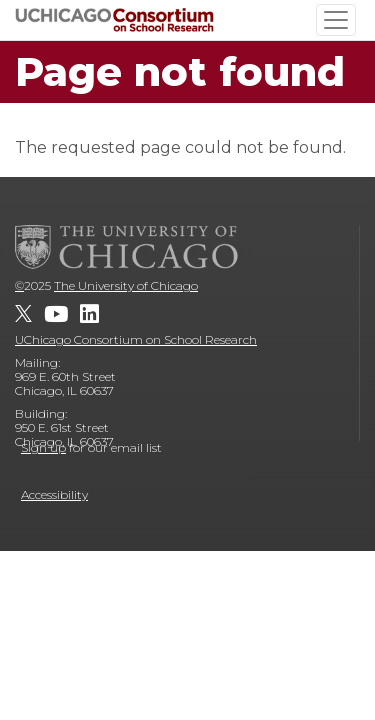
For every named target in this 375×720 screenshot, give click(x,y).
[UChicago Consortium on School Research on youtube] (56, 314)
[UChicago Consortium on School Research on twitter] (23, 314)
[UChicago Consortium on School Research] (114, 19)
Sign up (43, 447)
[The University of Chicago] (127, 247)
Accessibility (54, 494)
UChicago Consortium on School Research (136, 339)
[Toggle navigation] (336, 20)
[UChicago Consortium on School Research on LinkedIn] (89, 314)
